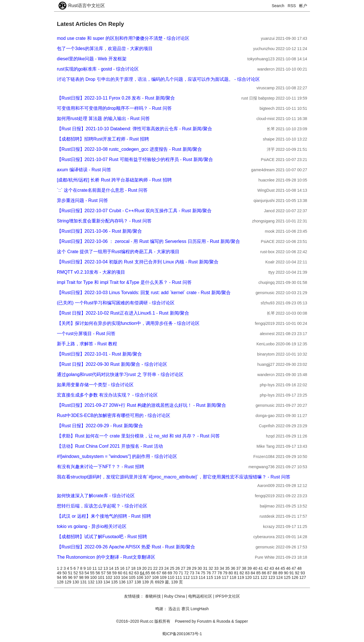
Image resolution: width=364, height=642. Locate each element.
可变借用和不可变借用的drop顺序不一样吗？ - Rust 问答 (114, 108)
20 (145, 568)
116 (218, 577)
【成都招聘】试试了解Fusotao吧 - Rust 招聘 (102, 537)
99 (87, 577)
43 (272, 568)
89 (281, 573)
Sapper (242, 621)
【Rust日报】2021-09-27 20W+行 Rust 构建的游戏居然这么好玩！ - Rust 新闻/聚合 (141, 405)
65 (148, 573)
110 (171, 577)
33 (217, 568)
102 (109, 577)
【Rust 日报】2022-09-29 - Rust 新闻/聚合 (100, 426)
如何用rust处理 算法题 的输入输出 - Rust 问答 (103, 118)
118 (233, 577)
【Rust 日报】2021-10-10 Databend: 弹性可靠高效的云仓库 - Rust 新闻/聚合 (135, 129)
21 (150, 568)
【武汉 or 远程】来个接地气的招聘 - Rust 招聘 (104, 516)
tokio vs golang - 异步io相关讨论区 (92, 526)
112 (187, 577)
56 (98, 573)
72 (187, 573)
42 (267, 568)
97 (76, 577)
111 (179, 577)
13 (106, 568)
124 (280, 577)
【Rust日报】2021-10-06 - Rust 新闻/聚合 (99, 231)
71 (181, 573)
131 (84, 582)
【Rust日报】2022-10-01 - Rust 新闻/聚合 (99, 354)
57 (104, 573)
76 (209, 573)
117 (226, 577)
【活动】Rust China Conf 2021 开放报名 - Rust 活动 (110, 446)
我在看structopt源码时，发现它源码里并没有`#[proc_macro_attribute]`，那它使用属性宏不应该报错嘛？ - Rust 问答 (174, 477)
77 (215, 573)
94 (60, 577)
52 (76, 573)
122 (264, 577)
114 (202, 577)
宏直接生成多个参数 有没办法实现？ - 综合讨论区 (107, 395)
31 (206, 568)
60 (120, 573)
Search (278, 6)
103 (117, 577)
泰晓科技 (153, 596)
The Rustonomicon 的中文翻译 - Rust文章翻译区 (106, 557)
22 (156, 568)
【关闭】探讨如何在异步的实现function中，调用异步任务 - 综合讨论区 (128, 323)
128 (61, 582)
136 (123, 582)
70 (176, 573)
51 (71, 573)
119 (241, 577)
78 (220, 573)
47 (294, 568)
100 (94, 577)
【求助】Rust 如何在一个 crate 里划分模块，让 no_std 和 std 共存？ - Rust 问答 (138, 436)
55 (93, 573)
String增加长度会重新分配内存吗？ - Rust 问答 (104, 221)
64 (143, 573)
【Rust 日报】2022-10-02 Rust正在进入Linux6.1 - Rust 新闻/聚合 (123, 313)
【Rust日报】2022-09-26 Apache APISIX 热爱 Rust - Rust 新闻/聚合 (126, 547)
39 (250, 568)
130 (76, 582)
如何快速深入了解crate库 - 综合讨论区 (96, 496)
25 (172, 568)
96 (71, 577)
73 (192, 573)
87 (270, 573)
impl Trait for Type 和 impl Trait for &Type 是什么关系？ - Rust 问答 (124, 282)
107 (148, 577)
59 (115, 573)
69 (170, 573)
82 (242, 573)
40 (256, 568)
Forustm (204, 621)
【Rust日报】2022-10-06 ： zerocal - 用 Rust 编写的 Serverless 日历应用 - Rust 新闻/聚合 (148, 241)
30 (200, 568)
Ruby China (174, 596)
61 (126, 573)
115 (210, 577)
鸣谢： (161, 609)
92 (298, 573)
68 (165, 573)
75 (203, 573)
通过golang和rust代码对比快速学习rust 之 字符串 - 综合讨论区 (120, 374)
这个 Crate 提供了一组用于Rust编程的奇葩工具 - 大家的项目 (118, 252)
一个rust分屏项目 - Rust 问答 (86, 334)
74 (198, 573)
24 (167, 568)
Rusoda (223, 621)
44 (278, 568)
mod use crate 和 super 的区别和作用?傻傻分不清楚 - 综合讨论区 (123, 38)
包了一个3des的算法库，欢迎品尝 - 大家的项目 (105, 48)
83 (248, 573)
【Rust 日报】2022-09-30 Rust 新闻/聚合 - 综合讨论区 (112, 364)
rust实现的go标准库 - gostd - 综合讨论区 (98, 69)
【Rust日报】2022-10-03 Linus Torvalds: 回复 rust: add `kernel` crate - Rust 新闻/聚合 (144, 293)
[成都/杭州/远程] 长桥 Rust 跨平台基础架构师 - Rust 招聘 (114, 180)
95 (65, 577)
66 (154, 573)
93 (303, 573)
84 (253, 573)
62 (132, 573)
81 (237, 573)
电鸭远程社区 (200, 596)
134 (107, 582)
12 (101, 568)
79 (226, 573)
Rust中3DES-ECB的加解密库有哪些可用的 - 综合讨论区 (114, 415)
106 (140, 577)
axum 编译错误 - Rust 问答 (84, 170)
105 (133, 577)
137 (130, 582)
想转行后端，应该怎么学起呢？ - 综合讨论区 (102, 506)
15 (117, 568)
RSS (292, 6)
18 (134, 568)
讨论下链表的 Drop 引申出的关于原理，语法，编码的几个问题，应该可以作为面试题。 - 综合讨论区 (158, 79)
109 (164, 577)
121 (257, 577)
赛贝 (185, 609)
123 (272, 577)
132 (92, 582)
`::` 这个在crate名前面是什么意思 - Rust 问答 (102, 190)
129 (68, 582)
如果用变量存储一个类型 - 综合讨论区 (95, 385)
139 (146, 582)
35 (228, 568)
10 (89, 568)
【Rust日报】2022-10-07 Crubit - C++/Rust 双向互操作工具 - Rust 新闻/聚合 (134, 211)
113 (195, 577)
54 (87, 573)
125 (288, 577)
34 (222, 568)
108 (156, 577)
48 (299, 568)
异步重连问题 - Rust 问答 (82, 200)
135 (115, 582)
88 (275, 573)
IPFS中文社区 (228, 596)
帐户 (303, 6)
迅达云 (174, 609)
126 (295, 577)
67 (159, 573)
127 (303, 577)
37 (239, 568)
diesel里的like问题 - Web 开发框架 (92, 59)
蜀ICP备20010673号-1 (182, 634)
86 (264, 573)
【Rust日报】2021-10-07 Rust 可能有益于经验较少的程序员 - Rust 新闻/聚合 (135, 159)
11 (95, 568)
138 (138, 582)
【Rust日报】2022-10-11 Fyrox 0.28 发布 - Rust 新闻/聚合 (116, 98)
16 (123, 568)
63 (137, 573)
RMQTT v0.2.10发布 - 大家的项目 (91, 272)
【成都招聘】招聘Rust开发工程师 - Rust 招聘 (103, 139)
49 (60, 573)
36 (233, 568)
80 (231, 573)
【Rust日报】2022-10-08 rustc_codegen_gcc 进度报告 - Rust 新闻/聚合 (129, 149)
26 (178, 568)
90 (287, 573)
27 (184, 568)
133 (99, 582)
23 (161, 568)
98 (82, 577)
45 (283, 568)
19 (139, 568)
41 (261, 568)
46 (289, 568)
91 (292, 573)
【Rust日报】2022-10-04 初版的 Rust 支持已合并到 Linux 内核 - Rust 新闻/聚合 (138, 262)
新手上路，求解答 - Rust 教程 (87, 344)
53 (82, 573)
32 (211, 568)
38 (244, 568)
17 (128, 568)
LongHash (200, 609)
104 (125, 577)
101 (102, 577)
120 (249, 577)
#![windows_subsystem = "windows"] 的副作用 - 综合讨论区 (117, 456)
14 (112, 568)
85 (259, 573)
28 (189, 568)
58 (109, 573)
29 (195, 568)
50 (65, 573)
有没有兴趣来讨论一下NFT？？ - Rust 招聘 (101, 467)
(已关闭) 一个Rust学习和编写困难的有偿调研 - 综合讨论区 (116, 303)
